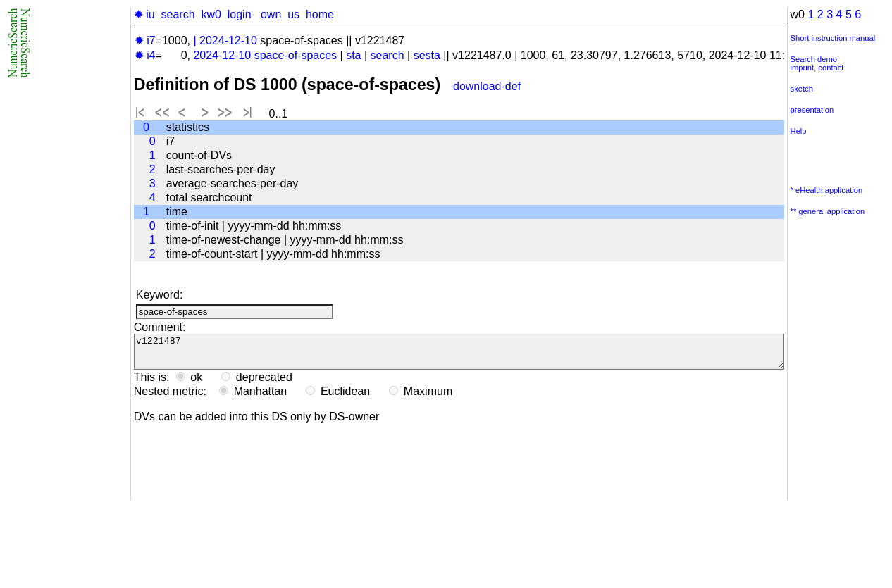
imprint (803, 68)
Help (799, 131)
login (240, 14)
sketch (802, 89)
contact (831, 68)
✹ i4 (145, 55)
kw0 (211, 14)
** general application (828, 211)
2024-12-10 (228, 40)
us (293, 14)
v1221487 (459, 355)
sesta (427, 55)
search (178, 14)
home (320, 14)
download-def (487, 86)
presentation (812, 110)
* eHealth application (827, 190)
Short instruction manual (833, 38)
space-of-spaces (296, 55)
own (271, 14)
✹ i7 (145, 40)
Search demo (814, 59)
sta (353, 55)
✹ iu (144, 14)
